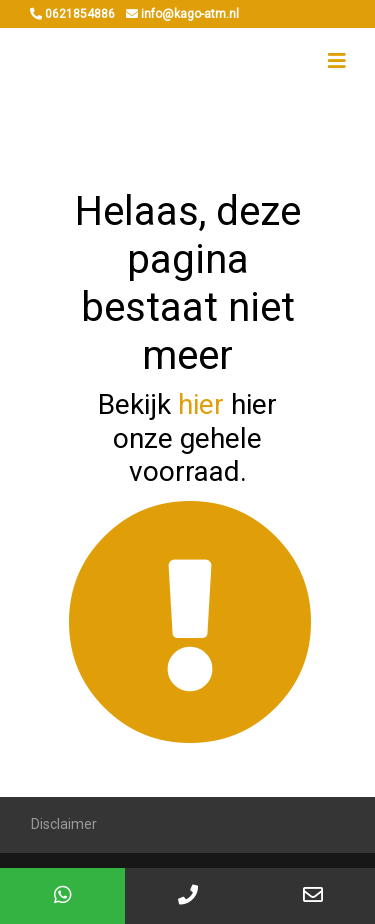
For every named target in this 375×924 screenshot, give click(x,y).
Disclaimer (64, 824)
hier (201, 404)
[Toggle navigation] (337, 61)
